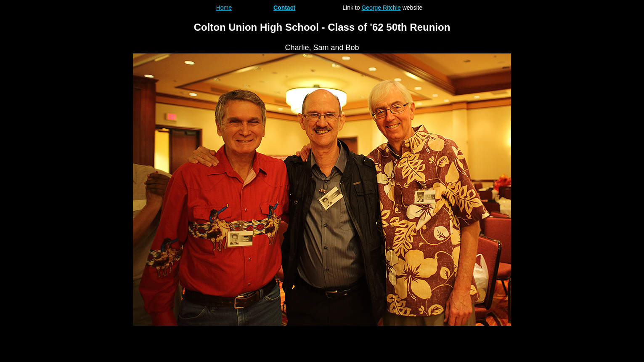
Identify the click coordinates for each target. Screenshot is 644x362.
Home (224, 8)
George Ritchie (381, 8)
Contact (284, 8)
